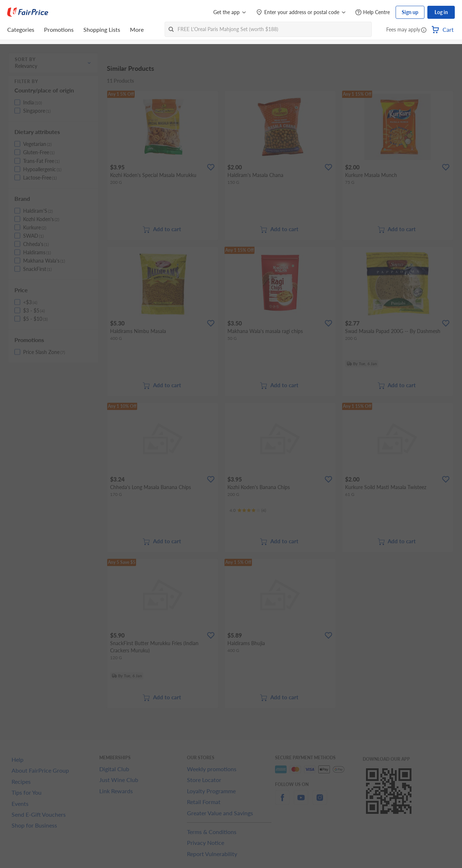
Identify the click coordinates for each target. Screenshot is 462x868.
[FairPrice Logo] (28, 12)
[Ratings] (248, 510)
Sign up (410, 12)
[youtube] (301, 802)
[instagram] (320, 802)
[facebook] (282, 802)
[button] (424, 30)
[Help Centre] (372, 12)
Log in (441, 12)
